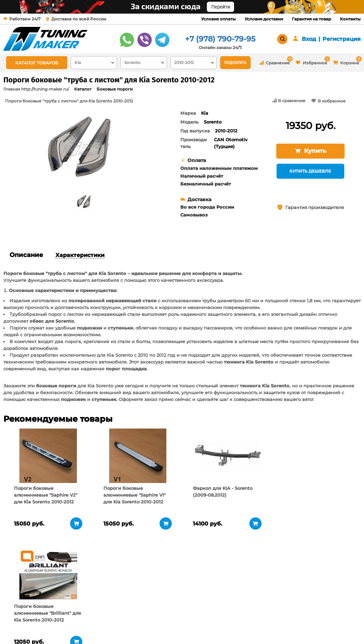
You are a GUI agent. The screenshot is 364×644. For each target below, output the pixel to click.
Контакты (350, 19)
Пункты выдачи (82, 595)
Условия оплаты (218, 19)
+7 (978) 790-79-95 (220, 39)
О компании (78, 586)
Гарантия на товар (311, 19)
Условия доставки (264, 19)
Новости (73, 603)
